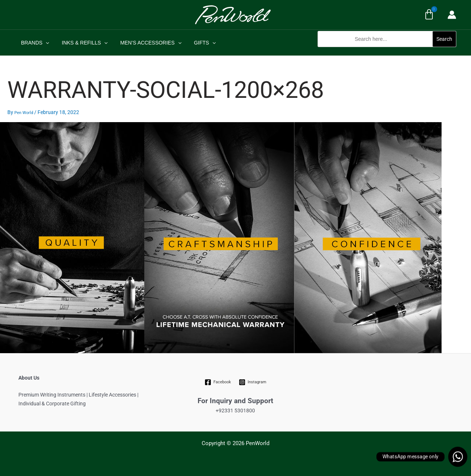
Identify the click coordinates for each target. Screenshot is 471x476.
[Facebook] (218, 382)
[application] (45, 43)
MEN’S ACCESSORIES (145, 43)
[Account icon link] (452, 15)
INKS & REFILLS (82, 43)
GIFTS (197, 43)
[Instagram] (252, 382)
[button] (387, 51)
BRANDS (34, 43)
